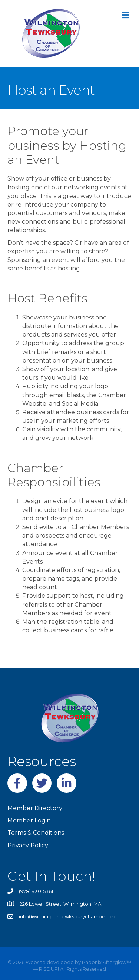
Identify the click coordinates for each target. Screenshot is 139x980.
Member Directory (35, 808)
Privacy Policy (28, 845)
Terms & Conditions (36, 833)
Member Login (29, 820)
